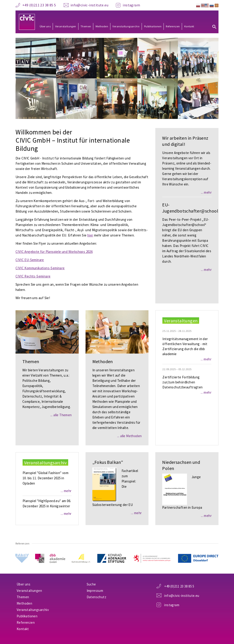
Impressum (95, 591)
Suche (91, 584)
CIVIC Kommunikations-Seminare (40, 268)
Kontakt (189, 26)
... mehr (206, 192)
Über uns (45, 26)
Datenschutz (96, 597)
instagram (131, 5)
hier (90, 235)
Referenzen (173, 26)
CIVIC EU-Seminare (30, 260)
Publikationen (153, 26)
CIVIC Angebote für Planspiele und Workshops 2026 (54, 252)
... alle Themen (61, 415)
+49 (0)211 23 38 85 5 (39, 5)
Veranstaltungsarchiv (126, 26)
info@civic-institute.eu (89, 5)
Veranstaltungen (66, 26)
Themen (86, 26)
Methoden (102, 26)
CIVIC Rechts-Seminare (33, 276)
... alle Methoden (130, 436)
